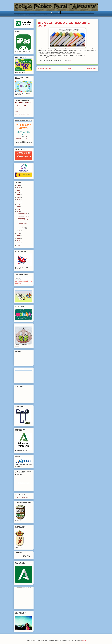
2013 (19, 233)
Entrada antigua (92, 69)
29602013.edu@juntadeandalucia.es (24, 143)
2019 (19, 202)
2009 (19, 243)
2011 (19, 238)
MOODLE (32, 12)
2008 (19, 245)
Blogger (84, 640)
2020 (19, 200)
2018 (19, 204)
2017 (19, 207)
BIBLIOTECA (66, 12)
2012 (19, 236)
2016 (19, 209)
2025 (19, 188)
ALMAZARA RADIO (31, 15)
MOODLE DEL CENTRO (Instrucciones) (49, 12)
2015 (19, 212)
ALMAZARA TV (44, 15)
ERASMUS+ (54, 15)
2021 (19, 197)
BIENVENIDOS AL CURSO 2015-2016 (23, 223)
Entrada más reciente (44, 69)
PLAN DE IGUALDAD (21, 106)
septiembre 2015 (23, 216)
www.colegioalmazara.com (24, 138)
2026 (19, 185)
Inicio (69, 69)
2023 (19, 192)
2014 (19, 231)
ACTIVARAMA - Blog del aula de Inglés (82, 12)
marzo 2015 (22, 228)
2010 (19, 241)
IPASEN (24, 12)
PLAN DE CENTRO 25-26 (22, 497)
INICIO (17, 12)
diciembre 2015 (23, 214)
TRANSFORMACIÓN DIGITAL (23, 103)
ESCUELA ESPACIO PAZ (22, 114)
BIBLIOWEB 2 (19, 15)
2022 (19, 195)
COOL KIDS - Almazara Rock (23, 219)
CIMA (17, 111)
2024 (19, 190)
